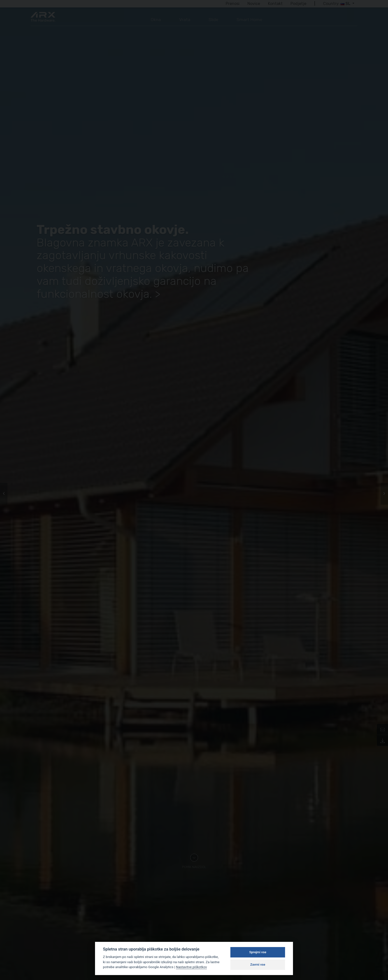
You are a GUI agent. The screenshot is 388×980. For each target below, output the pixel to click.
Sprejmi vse (258, 952)
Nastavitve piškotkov (191, 967)
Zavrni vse (258, 965)
